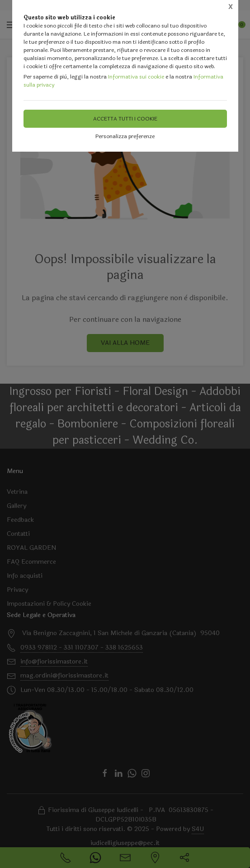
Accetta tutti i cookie (125, 119)
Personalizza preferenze (125, 136)
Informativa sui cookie (136, 77)
